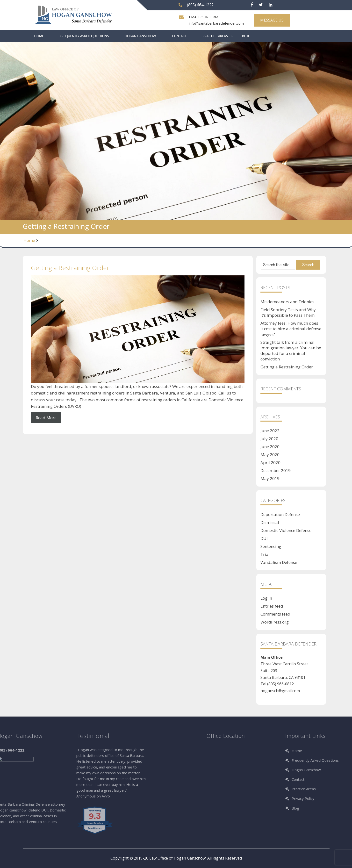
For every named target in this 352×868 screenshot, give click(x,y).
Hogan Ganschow (140, 36)
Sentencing (271, 546)
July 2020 (269, 439)
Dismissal (270, 522)
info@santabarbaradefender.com (216, 23)
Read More (46, 418)
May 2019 (270, 478)
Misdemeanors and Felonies (287, 302)
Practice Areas (215, 36)
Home (39, 36)
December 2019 (276, 470)
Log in (266, 598)
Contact (179, 36)
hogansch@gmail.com (280, 691)
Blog (246, 36)
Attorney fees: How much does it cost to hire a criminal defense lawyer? (291, 329)
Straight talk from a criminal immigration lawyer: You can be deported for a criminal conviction (291, 351)
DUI (264, 538)
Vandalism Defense (279, 562)
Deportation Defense (280, 514)
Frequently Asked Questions (84, 36)
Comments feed (275, 614)
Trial (265, 554)
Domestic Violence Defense (286, 530)
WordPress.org (275, 622)
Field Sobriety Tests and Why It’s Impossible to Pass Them (288, 312)
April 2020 (270, 463)
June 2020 (270, 447)
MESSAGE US (272, 20)
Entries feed (272, 606)
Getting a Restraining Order (70, 268)
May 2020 (270, 455)
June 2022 (270, 431)
